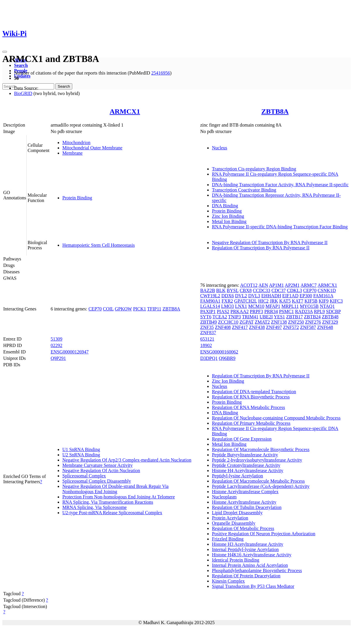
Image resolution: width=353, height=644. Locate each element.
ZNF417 (240, 327)
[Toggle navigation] (5, 52)
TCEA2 (220, 317)
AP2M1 (292, 285)
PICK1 (140, 309)
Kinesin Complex (228, 581)
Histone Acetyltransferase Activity (244, 502)
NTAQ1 (327, 306)
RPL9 (319, 311)
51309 (56, 339)
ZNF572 (291, 327)
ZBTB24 (312, 317)
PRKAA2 (239, 311)
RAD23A (304, 311)
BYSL (233, 290)
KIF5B (311, 301)
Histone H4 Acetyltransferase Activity (248, 471)
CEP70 (95, 309)
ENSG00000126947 (70, 352)
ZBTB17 (295, 317)
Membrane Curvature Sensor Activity (97, 465)
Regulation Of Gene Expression (242, 439)
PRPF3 (257, 311)
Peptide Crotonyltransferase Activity (246, 465)
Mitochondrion (76, 143)
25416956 (161, 73)
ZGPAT (246, 322)
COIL (108, 309)
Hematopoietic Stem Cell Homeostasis (99, 245)
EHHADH (271, 296)
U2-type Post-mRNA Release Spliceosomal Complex (112, 513)
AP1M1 (276, 285)
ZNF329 (330, 322)
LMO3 (227, 306)
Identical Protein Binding (236, 560)
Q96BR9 (227, 358)
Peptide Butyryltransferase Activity (245, 455)
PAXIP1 (208, 311)
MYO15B (309, 306)
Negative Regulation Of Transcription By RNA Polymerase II (270, 242)
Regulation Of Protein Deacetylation (246, 576)
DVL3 (254, 296)
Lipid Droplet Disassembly (237, 513)
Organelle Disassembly (234, 523)
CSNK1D (327, 290)
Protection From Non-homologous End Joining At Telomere (119, 497)
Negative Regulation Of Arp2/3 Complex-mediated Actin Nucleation (127, 460)
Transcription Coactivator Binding (244, 190)
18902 (206, 345)
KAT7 (298, 301)
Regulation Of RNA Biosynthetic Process (251, 397)
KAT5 (285, 301)
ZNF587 (308, 327)
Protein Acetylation (230, 518)
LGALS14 (210, 306)
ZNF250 (296, 322)
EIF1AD (290, 296)
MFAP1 (273, 306)
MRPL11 (290, 306)
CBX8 (246, 290)
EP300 (306, 296)
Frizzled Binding (228, 539)
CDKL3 (294, 290)
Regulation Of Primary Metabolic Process (251, 423)
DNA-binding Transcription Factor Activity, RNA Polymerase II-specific (280, 185)
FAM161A (323, 296)
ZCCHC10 (228, 322)
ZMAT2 (262, 322)
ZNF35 (207, 327)
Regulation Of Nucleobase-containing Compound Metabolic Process (276, 418)
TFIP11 (154, 309)
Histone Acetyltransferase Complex (245, 492)
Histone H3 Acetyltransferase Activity (248, 544)
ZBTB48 (330, 317)
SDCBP (333, 311)
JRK (274, 301)
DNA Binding (225, 206)
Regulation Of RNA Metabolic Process (249, 407)
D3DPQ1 (209, 358)
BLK (221, 290)
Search (21, 65)
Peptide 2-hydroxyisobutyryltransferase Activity (257, 460)
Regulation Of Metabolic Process (243, 528)
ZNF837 (208, 333)
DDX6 (228, 296)
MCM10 (256, 306)
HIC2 (263, 301)
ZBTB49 (209, 322)
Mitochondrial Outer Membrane (92, 148)
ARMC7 (309, 285)
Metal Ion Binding (229, 221)
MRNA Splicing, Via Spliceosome (95, 507)
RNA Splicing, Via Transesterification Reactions (108, 502)
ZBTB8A (275, 111)
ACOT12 (249, 285)
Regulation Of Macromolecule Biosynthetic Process (261, 449)
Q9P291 (58, 358)
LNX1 (241, 306)
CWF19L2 (210, 296)
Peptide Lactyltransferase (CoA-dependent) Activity (261, 486)
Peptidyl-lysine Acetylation (238, 476)
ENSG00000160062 (219, 352)
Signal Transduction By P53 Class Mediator (253, 586)
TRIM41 (250, 317)
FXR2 (227, 301)
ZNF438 (257, 327)
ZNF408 (223, 327)
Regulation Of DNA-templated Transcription (254, 392)
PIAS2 (223, 311)
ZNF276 (313, 322)
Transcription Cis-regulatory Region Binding (254, 169)
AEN (263, 285)
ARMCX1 (125, 111)
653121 (207, 339)
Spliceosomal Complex (84, 476)
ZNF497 (274, 327)
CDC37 (279, 290)
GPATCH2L (246, 301)
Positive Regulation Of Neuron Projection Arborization (264, 534)
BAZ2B (208, 290)
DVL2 (241, 296)
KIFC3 (336, 301)
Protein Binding (77, 198)
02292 (56, 345)
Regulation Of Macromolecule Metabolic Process (258, 481)
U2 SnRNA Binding (81, 455)
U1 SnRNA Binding (81, 449)
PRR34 (271, 311)
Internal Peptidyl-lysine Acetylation (245, 549)
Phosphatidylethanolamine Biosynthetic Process (257, 570)
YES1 (279, 317)
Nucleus (220, 148)
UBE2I (266, 317)
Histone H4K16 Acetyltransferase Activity (252, 555)
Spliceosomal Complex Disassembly (97, 481)
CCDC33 (262, 290)
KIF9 (324, 301)
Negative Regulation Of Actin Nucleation (101, 471)
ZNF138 (279, 322)
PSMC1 (286, 311)
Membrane (72, 153)
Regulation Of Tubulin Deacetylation (247, 507)
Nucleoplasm (224, 497)
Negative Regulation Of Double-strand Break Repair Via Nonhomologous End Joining (115, 489)
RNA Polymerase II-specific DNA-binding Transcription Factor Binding (280, 227)
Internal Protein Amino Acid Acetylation (250, 565)
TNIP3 (234, 317)
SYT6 (206, 317)
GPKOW (123, 309)
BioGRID (23, 93)
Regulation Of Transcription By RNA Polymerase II (261, 248)
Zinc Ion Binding (228, 216)
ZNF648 (325, 327)
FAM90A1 (210, 301)
